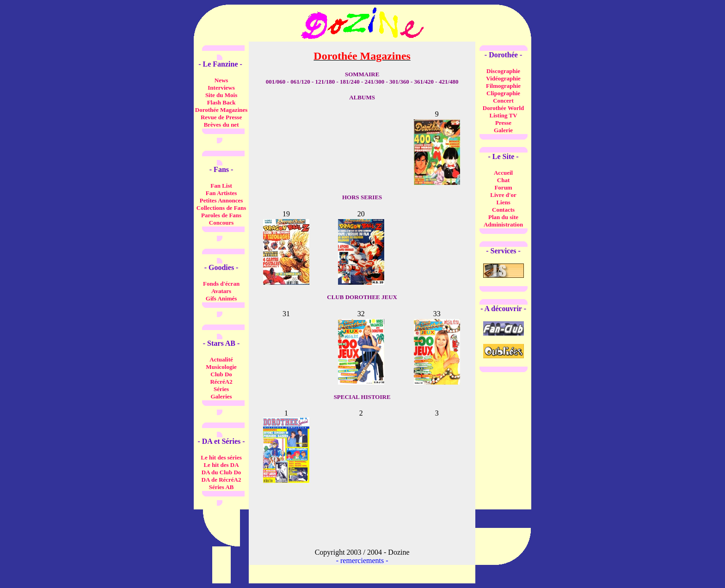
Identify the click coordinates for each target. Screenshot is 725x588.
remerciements (362, 560)
